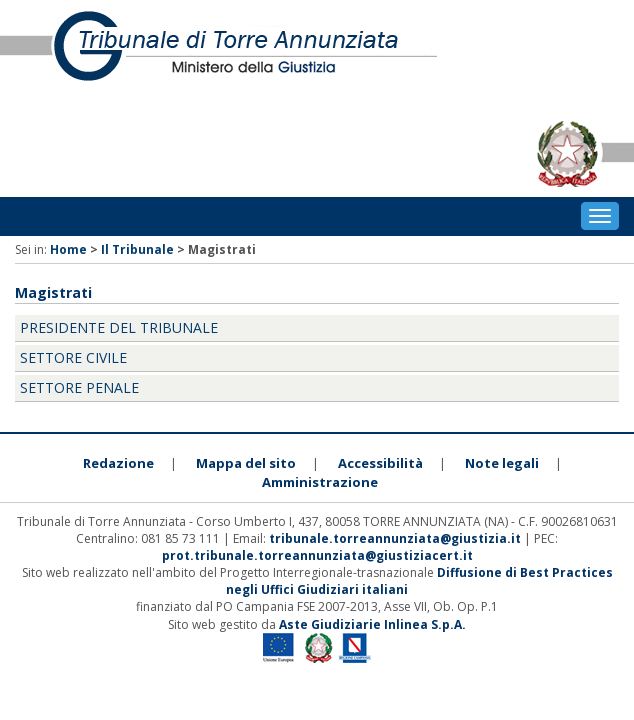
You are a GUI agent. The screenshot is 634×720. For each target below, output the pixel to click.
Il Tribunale (137, 249)
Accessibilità (380, 463)
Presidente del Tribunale (119, 327)
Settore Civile (73, 357)
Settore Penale (79, 387)
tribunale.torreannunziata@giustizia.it (396, 538)
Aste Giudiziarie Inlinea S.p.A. (372, 624)
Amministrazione (320, 482)
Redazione (118, 463)
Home (68, 249)
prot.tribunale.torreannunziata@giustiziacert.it (317, 555)
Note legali (502, 463)
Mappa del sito (246, 463)
